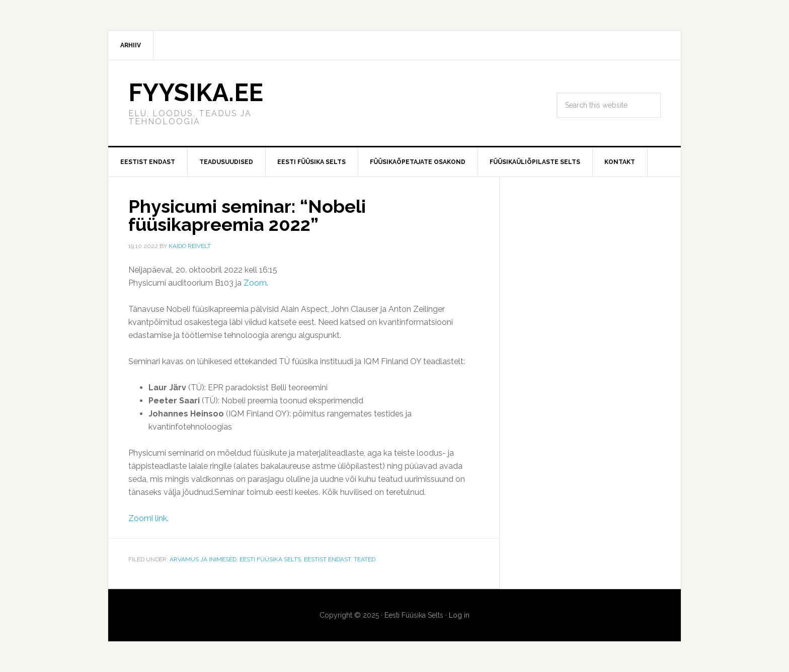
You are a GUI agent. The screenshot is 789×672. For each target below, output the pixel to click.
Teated (365, 559)
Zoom (255, 283)
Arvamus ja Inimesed (203, 559)
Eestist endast (327, 559)
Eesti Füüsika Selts (270, 559)
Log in (459, 615)
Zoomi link (148, 518)
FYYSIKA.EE (196, 93)
